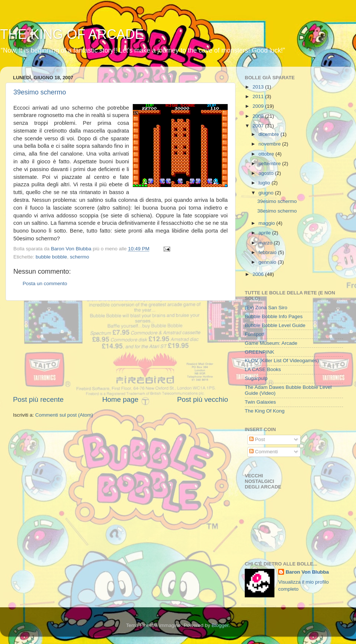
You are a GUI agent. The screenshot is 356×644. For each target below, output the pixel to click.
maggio (267, 223)
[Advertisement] (121, 348)
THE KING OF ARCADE (72, 34)
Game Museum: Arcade (271, 343)
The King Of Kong (265, 411)
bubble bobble (51, 257)
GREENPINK (260, 352)
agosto (267, 173)
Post (257, 439)
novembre (270, 144)
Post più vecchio (202, 399)
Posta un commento (45, 283)
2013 (259, 87)
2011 (259, 96)
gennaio (268, 262)
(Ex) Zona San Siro (266, 308)
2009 (259, 106)
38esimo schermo (277, 211)
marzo (266, 243)
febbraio (268, 252)
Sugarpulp (256, 378)
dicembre (269, 134)
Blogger (220, 625)
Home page (121, 399)
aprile (265, 233)
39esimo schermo (40, 92)
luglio (265, 183)
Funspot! (255, 334)
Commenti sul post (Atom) (64, 415)
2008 (259, 116)
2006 (259, 274)
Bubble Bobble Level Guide (275, 325)
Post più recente (38, 399)
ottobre (267, 154)
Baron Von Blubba (307, 572)
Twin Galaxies (260, 402)
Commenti (263, 452)
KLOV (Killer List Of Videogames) (282, 361)
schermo (79, 257)
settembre (270, 163)
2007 (259, 126)
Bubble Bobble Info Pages (274, 316)
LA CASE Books (263, 369)
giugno (267, 193)
